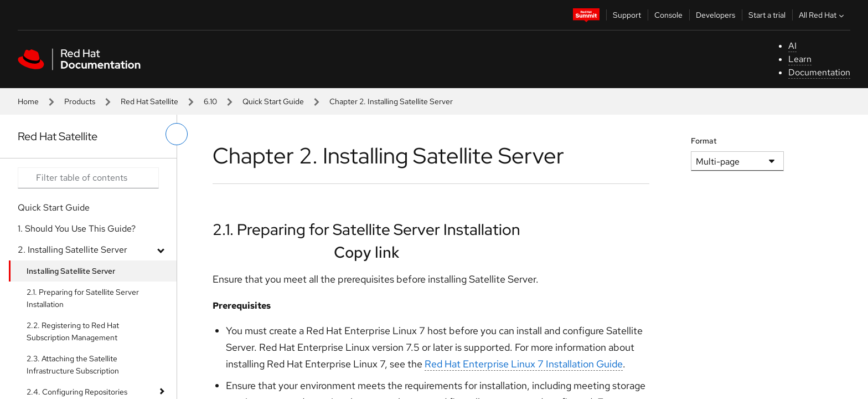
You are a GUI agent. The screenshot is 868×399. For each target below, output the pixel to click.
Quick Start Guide (273, 101)
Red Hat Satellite (149, 101)
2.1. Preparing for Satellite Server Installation (83, 298)
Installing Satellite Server (71, 271)
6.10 (210, 101)
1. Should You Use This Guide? (77, 229)
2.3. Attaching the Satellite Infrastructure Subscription (73, 365)
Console (668, 15)
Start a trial (767, 15)
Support (627, 15)
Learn (800, 59)
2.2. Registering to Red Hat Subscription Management (73, 331)
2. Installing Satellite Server (73, 250)
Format (704, 141)
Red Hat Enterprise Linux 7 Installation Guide (524, 364)
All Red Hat (823, 15)
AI (792, 46)
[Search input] (88, 178)
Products (80, 101)
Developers (715, 15)
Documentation (819, 72)
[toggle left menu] (177, 134)
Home (28, 101)
